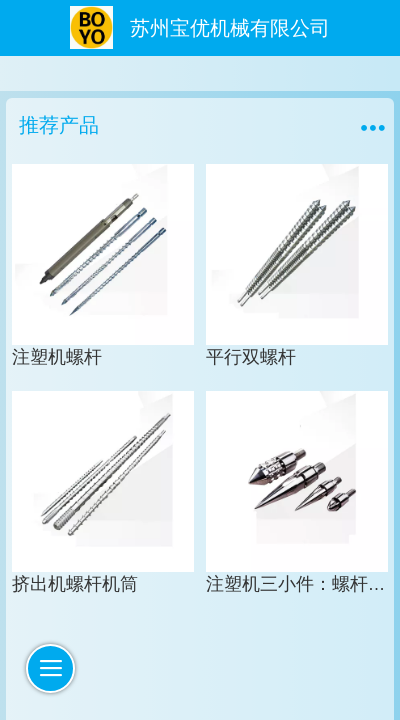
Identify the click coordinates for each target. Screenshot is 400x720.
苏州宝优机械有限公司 (230, 28)
